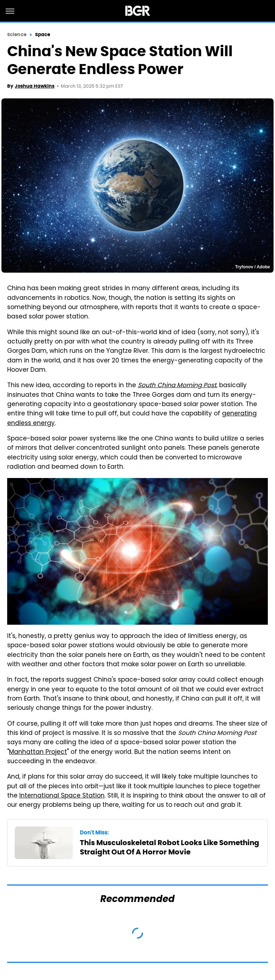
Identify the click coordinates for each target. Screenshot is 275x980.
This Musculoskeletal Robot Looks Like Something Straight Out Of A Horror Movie (170, 847)
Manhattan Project (38, 752)
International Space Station (62, 796)
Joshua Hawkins (35, 86)
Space (43, 35)
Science (17, 35)
